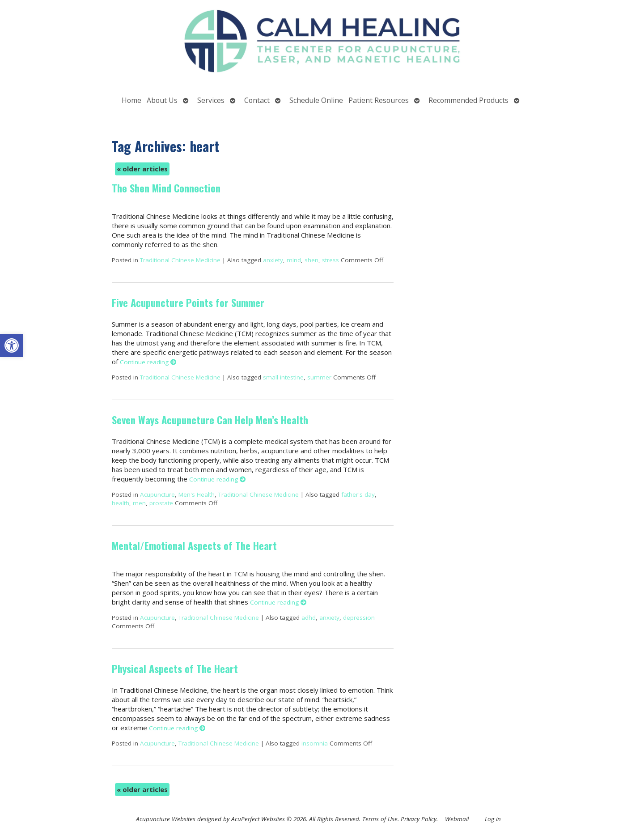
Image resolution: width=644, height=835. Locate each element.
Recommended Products (468, 100)
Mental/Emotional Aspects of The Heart (194, 545)
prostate (161, 503)
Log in (493, 819)
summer (319, 377)
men (139, 503)
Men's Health (197, 494)
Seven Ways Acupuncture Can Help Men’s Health (210, 420)
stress (330, 260)
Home (131, 100)
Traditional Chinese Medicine (180, 260)
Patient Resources (379, 100)
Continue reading (148, 362)
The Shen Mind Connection (166, 188)
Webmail (457, 819)
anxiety (273, 260)
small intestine (283, 377)
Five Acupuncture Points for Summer (188, 302)
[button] (12, 345)
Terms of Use (380, 819)
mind (294, 260)
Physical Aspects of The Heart (175, 669)
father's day (358, 494)
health (121, 503)
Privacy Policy (419, 819)
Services (211, 100)
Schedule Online (316, 100)
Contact (257, 100)
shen (311, 260)
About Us (162, 100)
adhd (309, 618)
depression (359, 618)
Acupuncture (157, 494)
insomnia (315, 743)
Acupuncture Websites (166, 819)
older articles (142, 169)
